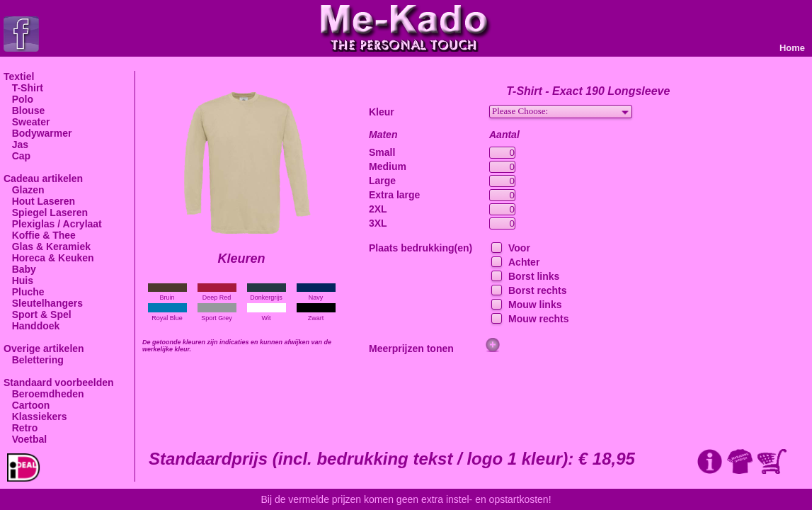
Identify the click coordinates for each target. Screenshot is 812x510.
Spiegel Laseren (46, 212)
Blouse (24, 110)
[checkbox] (495, 248)
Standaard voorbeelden (59, 382)
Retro (21, 428)
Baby (20, 269)
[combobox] (561, 112)
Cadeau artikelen (43, 178)
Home (792, 48)
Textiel (19, 76)
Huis (18, 280)
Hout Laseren (39, 201)
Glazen (24, 190)
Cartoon (27, 405)
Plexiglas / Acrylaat (53, 224)
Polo (18, 99)
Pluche (24, 292)
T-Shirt (23, 88)
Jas (16, 144)
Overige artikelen (44, 348)
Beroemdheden (44, 394)
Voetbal (25, 439)
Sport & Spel (38, 314)
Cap (17, 156)
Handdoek (32, 326)
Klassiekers (35, 416)
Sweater (27, 122)
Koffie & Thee (40, 235)
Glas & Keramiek (47, 246)
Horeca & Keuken (49, 258)
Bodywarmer (38, 133)
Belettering (34, 360)
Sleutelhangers (43, 303)
